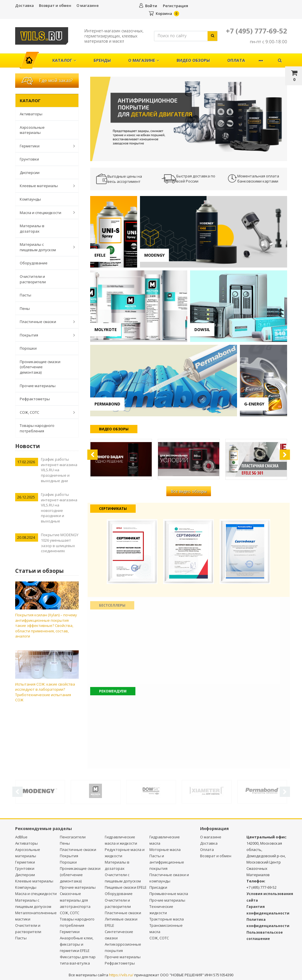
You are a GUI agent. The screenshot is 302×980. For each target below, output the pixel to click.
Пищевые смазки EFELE (126, 887)
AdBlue (21, 837)
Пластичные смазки (45, 322)
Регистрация (175, 6)
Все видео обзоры (189, 491)
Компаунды (30, 199)
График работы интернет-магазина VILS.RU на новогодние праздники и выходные (59, 508)
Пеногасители (73, 837)
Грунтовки (29, 159)
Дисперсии (30, 173)
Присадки (158, 887)
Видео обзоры (193, 60)
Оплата (236, 60)
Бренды (102, 60)
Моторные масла (165, 850)
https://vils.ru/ (121, 975)
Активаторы (31, 114)
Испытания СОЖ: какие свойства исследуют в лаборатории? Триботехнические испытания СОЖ (45, 692)
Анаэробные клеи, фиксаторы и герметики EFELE (77, 944)
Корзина (164, 13)
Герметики (45, 146)
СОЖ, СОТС (45, 412)
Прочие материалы (38, 386)
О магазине (88, 5)
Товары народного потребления (37, 428)
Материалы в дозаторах (32, 228)
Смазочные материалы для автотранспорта (75, 900)
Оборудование (34, 263)
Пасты (25, 295)
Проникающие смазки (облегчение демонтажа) (40, 367)
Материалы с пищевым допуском (45, 247)
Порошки (28, 348)
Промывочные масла (169, 894)
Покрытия (45, 335)
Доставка (24, 5)
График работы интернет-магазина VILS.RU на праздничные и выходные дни (59, 470)
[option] (189, 119)
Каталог (64, 60)
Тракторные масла (167, 919)
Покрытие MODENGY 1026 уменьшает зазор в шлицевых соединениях (60, 543)
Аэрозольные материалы (32, 130)
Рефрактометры (35, 399)
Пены (25, 308)
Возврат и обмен (55, 5)
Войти (151, 6)
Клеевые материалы (45, 186)
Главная (32, 57)
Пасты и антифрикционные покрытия (167, 862)
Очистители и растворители (33, 279)
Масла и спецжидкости (45, 212)
